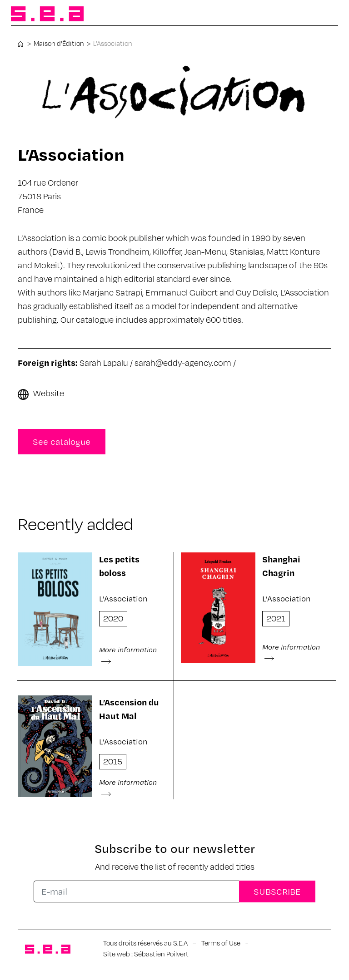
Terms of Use (221, 943)
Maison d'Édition (59, 43)
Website (49, 393)
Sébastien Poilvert (161, 954)
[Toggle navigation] (324, 15)
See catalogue (62, 441)
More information (128, 655)
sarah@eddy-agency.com (183, 362)
